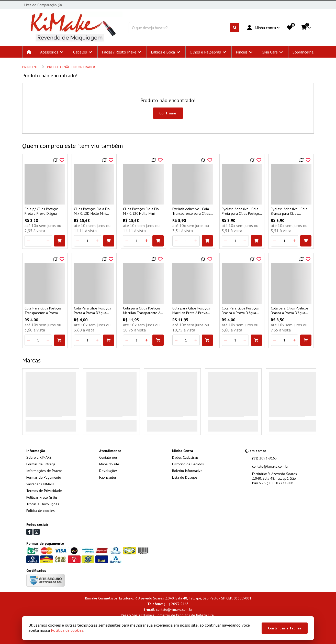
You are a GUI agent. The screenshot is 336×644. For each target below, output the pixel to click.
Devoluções (108, 471)
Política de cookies (41, 511)
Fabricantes (108, 477)
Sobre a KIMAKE (39, 457)
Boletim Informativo (187, 471)
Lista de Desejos (185, 477)
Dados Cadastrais (185, 457)
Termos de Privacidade (44, 491)
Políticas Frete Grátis (42, 497)
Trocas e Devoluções (43, 504)
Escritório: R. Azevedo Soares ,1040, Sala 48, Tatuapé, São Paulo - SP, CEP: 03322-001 (275, 478)
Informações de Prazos (44, 471)
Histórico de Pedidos (188, 464)
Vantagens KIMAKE (41, 484)
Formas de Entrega (41, 464)
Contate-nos (108, 457)
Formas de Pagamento (44, 477)
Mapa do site (109, 464)
